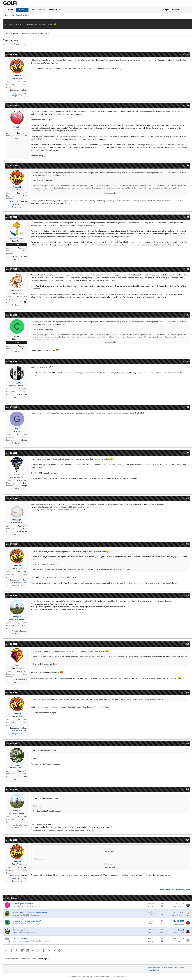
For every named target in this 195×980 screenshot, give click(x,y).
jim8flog (16, 915)
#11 (187, 544)
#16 (187, 789)
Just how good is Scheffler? (24, 904)
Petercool (16, 924)
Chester (24, 440)
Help (176, 967)
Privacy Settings (153, 970)
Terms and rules (154, 967)
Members (53, 10)
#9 (188, 453)
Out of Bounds (35, 932)
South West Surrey (20, 679)
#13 (187, 644)
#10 (187, 499)
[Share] (184, 55)
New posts (9, 15)
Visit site (16, 138)
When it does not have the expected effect (30, 912)
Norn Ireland (22, 531)
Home (10, 10)
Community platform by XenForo (90, 976)
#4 (188, 217)
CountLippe (179, 924)
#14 (187, 692)
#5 (188, 269)
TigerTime (16, 906)
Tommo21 (9, 44)
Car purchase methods (22, 938)
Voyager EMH (179, 906)
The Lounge (36, 906)
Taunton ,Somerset (20, 631)
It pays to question (20, 930)
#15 (187, 744)
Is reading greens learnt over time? (27, 921)
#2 (188, 106)
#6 (188, 315)
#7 (188, 361)
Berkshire (24, 302)
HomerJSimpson (178, 915)
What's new (37, 10)
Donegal (24, 486)
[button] (44, 10)
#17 (187, 840)
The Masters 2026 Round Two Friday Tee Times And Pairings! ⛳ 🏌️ (32, 24)
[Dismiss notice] (189, 22)
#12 (187, 596)
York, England (22, 394)
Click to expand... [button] (110, 193)
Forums (22, 10)
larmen (181, 941)
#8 (188, 407)
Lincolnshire (23, 776)
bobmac (16, 932)
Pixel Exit (124, 976)
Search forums (23, 15)
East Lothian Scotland (19, 90)
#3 (188, 166)
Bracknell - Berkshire (19, 256)
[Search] (188, 10)
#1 (188, 54)
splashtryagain (18, 941)
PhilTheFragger (178, 933)
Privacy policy (167, 967)
